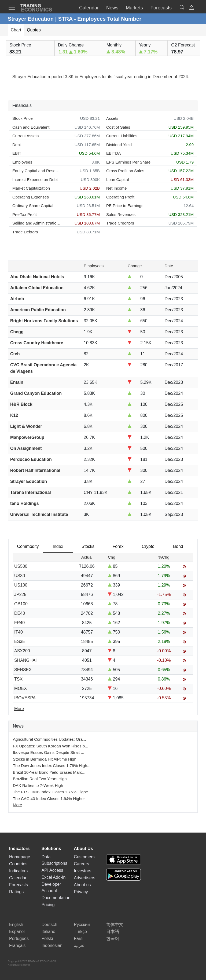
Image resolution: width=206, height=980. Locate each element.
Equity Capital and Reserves (36, 171)
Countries (18, 864)
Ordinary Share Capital (33, 206)
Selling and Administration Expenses (36, 223)
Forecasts (19, 885)
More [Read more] (19, 709)
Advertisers (84, 878)
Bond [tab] (178, 546)
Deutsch (49, 925)
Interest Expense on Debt (35, 180)
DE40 (20, 613)
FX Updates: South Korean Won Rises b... (51, 746)
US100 (21, 585)
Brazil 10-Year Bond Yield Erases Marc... (49, 772)
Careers (81, 864)
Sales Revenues (121, 214)
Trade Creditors (120, 223)
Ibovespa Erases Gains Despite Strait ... (49, 752)
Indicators (18, 871)
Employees (22, 162)
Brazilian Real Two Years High (40, 779)
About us (82, 885)
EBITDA (113, 153)
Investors (82, 871)
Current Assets (25, 136)
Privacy (81, 892)
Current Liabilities (122, 136)
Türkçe (80, 932)
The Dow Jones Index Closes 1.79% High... (52, 766)
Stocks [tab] (88, 546)
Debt (17, 145)
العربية (80, 945)
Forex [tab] (118, 546)
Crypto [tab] (148, 546)
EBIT (17, 153)
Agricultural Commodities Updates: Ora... (49, 739)
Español (17, 932)
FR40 (19, 623)
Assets (112, 118)
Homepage (20, 857)
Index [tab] (58, 546)
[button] (192, 8)
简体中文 (115, 925)
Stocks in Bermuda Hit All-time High (45, 759)
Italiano (49, 932)
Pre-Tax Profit (25, 214)
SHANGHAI (25, 660)
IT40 (19, 632)
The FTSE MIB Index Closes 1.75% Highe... (52, 792)
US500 (21, 566)
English (16, 925)
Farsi (79, 939)
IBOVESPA (25, 698)
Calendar (18, 878)
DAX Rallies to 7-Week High (38, 785)
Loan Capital (117, 180)
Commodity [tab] (28, 546)
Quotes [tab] (34, 30)
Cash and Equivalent (31, 127)
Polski (47, 939)
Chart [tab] (16, 30)
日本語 (113, 932)
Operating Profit (120, 197)
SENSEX (23, 670)
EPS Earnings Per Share (128, 162)
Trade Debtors (25, 232)
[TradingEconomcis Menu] (13, 7)
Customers (84, 857)
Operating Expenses (31, 197)
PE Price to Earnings (125, 206)
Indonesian (52, 945)
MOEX (21, 688)
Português (19, 939)
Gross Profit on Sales (125, 171)
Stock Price (23, 118)
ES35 (19, 641)
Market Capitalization (31, 188)
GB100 (21, 604)
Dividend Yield (119, 145)
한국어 (113, 939)
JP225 (20, 594)
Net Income (117, 188)
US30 (20, 576)
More (17, 805)
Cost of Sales (118, 127)
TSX (18, 679)
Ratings (16, 892)
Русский (82, 925)
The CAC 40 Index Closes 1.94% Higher (49, 799)
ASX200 (22, 651)
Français (17, 945)
